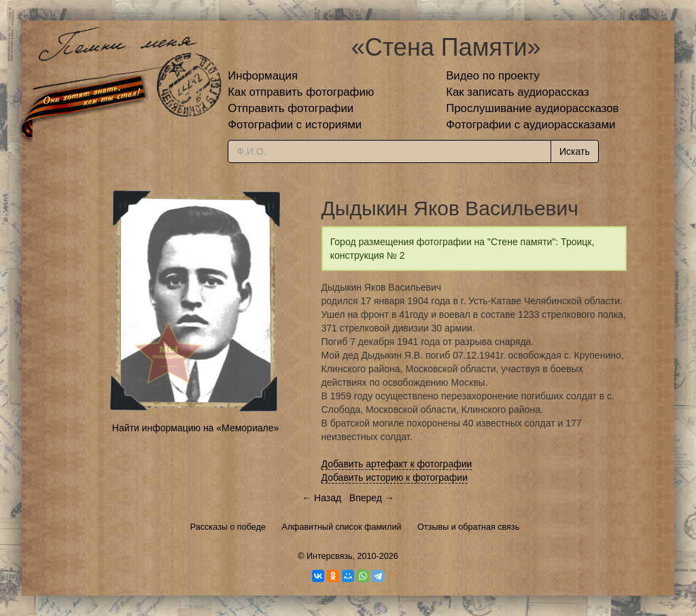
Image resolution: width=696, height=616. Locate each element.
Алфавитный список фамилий (341, 527)
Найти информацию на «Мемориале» (195, 428)
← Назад (321, 498)
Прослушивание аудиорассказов (532, 108)
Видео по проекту (493, 76)
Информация (263, 76)
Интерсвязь (330, 556)
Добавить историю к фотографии (395, 477)
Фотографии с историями (295, 125)
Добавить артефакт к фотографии (397, 464)
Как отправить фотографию (301, 92)
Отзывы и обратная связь (468, 527)
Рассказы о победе (228, 527)
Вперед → (372, 498)
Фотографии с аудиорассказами (530, 125)
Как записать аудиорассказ (518, 92)
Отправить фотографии (291, 108)
